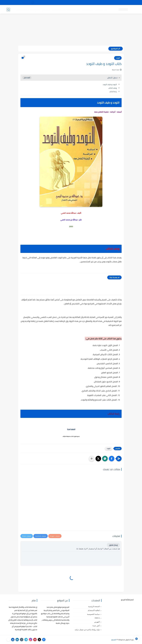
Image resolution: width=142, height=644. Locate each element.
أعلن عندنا (96, 626)
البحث (103, 3)
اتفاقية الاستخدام (94, 610)
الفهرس (97, 622)
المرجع (114, 640)
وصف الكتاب (113, 88)
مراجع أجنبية (35, 10)
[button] (112, 459)
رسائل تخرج (46, 10)
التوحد (118, 58)
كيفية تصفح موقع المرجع (116, 3)
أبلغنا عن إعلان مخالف (83, 3)
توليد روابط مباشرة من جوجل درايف (87, 630)
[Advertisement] (71, 30)
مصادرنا (96, 3)
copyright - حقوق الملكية (65, 3)
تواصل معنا (131, 3)
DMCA (97, 618)
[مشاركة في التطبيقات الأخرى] (92, 459)
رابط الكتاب (113, 92)
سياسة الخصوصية (93, 614)
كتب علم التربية (87, 10)
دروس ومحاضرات (22, 10)
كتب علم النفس (101, 10)
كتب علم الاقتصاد (58, 10)
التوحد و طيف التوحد (110, 84)
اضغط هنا (71, 429)
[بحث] (8, 10)
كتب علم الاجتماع (73, 10)
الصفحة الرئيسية (94, 606)
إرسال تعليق (113, 545)
